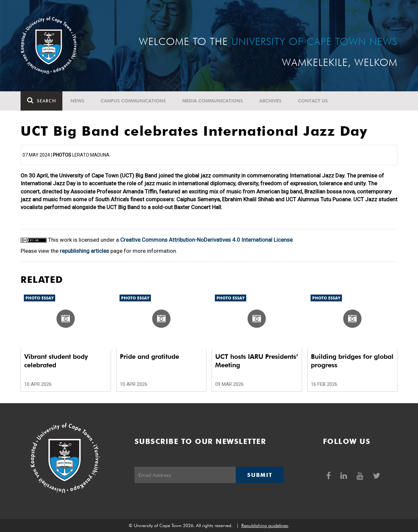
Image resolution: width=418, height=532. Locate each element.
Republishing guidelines (265, 525)
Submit (260, 475)
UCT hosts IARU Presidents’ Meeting (257, 361)
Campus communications (133, 101)
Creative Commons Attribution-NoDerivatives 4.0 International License (206, 240)
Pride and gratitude (149, 357)
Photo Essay (40, 298)
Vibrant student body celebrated (56, 361)
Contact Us (313, 101)
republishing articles (84, 251)
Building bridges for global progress (352, 361)
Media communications (213, 101)
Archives (270, 101)
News (77, 101)
